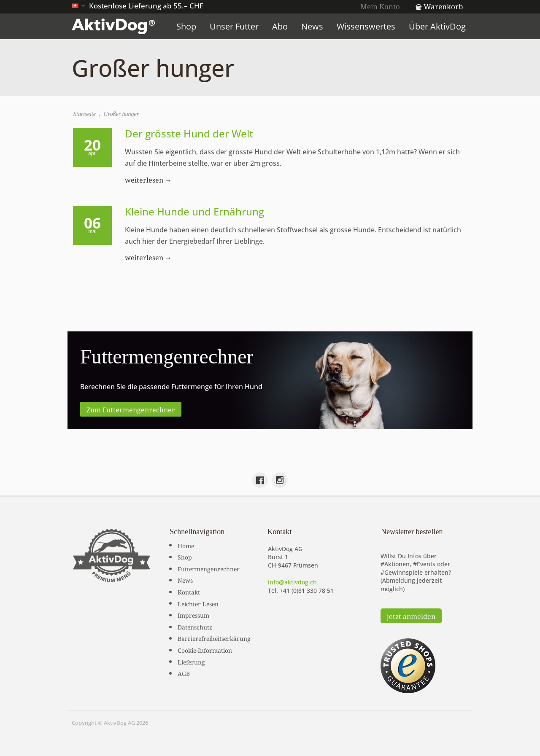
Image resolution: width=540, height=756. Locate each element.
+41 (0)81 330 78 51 (307, 591)
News (312, 26)
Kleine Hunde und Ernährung (194, 211)
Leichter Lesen (198, 603)
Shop (186, 26)
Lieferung (191, 662)
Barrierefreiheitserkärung (214, 638)
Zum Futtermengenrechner (131, 409)
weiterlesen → (148, 179)
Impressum (193, 615)
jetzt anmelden (411, 616)
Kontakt (189, 592)
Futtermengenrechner (209, 568)
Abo (280, 26)
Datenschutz (195, 627)
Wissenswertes (366, 26)
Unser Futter (234, 26)
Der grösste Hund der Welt (189, 133)
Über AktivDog (437, 26)
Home (186, 545)
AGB (184, 673)
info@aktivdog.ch (292, 582)
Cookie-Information (205, 650)
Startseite (85, 114)
